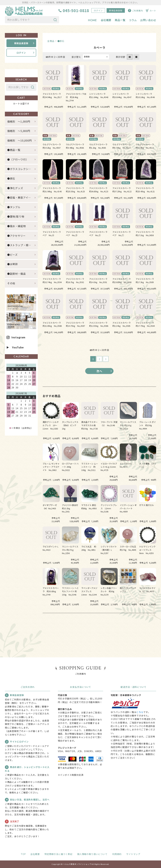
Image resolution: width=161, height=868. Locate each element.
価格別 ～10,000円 (19, 140)
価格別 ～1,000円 (19, 121)
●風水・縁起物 (17, 226)
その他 (11, 283)
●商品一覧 (15, 150)
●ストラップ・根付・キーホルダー (22, 245)
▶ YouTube (15, 347)
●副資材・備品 (17, 274)
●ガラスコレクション (20, 169)
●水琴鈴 (12, 264)
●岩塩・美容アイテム (20, 197)
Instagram (19, 337)
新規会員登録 (116, 10)
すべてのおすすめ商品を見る (99, 623)
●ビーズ (12, 255)
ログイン (98, 10)
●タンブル (14, 207)
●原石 (61, 41)
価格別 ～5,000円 (19, 131)
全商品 (51, 41)
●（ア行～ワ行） (18, 159)
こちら (140, 712)
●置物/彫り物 (16, 217)
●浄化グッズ (15, 188)
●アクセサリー (16, 236)
